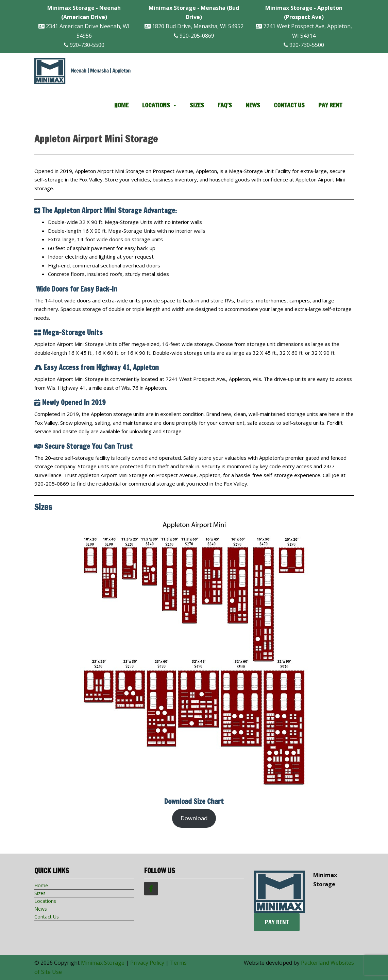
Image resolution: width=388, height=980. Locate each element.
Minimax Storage (103, 963)
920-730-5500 (84, 45)
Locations (156, 105)
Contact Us (289, 105)
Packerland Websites (327, 963)
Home (121, 105)
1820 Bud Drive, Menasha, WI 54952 (194, 17)
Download (194, 818)
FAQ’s (225, 105)
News (253, 105)
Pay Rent (330, 105)
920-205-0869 (194, 36)
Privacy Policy (147, 963)
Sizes (197, 105)
